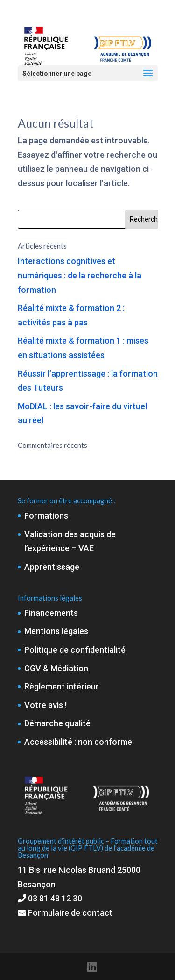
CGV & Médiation (56, 668)
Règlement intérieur (62, 686)
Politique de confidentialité (75, 650)
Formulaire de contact (65, 913)
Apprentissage (52, 567)
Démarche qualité (57, 723)
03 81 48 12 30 (55, 898)
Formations (46, 516)
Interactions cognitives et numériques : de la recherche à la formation (80, 275)
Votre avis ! (45, 705)
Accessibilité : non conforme (78, 742)
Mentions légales (56, 631)
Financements (51, 613)
